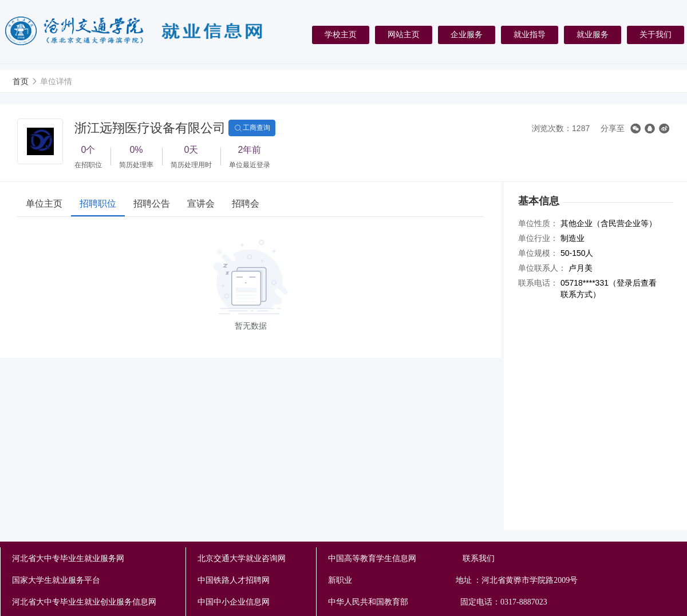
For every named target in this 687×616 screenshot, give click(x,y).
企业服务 (467, 34)
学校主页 (341, 34)
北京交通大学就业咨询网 (242, 558)
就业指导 (530, 34)
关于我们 (656, 34)
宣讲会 (201, 204)
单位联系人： (542, 268)
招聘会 (246, 204)
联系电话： (538, 283)
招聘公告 (152, 204)
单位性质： (538, 223)
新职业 (439, 581)
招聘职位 (98, 204)
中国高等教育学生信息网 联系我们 (411, 558)
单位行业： (538, 238)
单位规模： (538, 253)
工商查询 (252, 128)
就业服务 (593, 34)
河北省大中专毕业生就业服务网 (68, 558)
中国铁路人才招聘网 (234, 580)
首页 (21, 81)
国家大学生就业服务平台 (56, 580)
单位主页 (44, 204)
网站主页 (404, 34)
